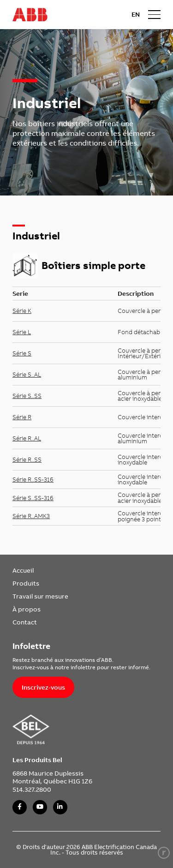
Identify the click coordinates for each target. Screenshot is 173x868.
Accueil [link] (23, 570)
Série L (22, 332)
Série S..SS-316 (33, 498)
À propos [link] (27, 609)
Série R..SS (27, 459)
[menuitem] (40, 570)
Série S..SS (27, 396)
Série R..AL (27, 438)
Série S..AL (27, 374)
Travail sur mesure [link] (40, 596)
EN (136, 14)
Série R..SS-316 (33, 479)
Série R (22, 417)
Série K (22, 311)
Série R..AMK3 (31, 516)
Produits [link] (26, 583)
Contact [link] (25, 622)
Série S (22, 353)
